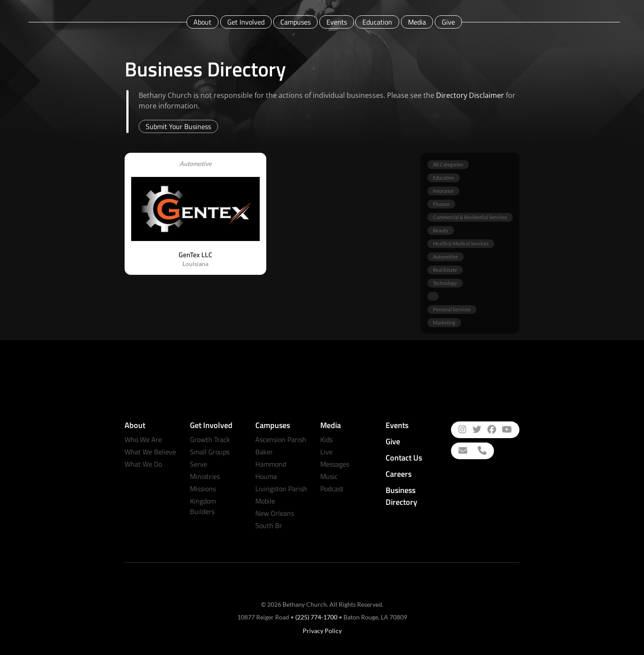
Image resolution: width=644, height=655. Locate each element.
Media (417, 22)
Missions (203, 489)
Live (326, 452)
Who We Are (143, 439)
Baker (264, 452)
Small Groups (210, 452)
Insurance (443, 191)
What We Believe (150, 452)
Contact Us (404, 458)
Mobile (265, 501)
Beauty (441, 230)
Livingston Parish (281, 489)
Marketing (444, 322)
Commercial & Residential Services (470, 217)
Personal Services (452, 309)
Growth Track (210, 439)
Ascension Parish (281, 439)
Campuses (295, 22)
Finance (441, 204)
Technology (445, 283)
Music (329, 476)
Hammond (271, 464)
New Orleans (275, 513)
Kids (326, 439)
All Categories (448, 164)
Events (337, 22)
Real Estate (445, 270)
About (202, 22)
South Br (269, 525)
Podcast (332, 489)
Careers (399, 474)
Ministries (205, 476)
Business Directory (401, 496)
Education (377, 22)
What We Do (143, 464)
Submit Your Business (178, 126)
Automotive (445, 257)
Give (448, 22)
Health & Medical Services (461, 243)
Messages (335, 464)
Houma (266, 476)
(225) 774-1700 (316, 617)
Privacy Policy (322, 631)
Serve (199, 464)
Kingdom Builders (203, 506)
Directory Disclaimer (470, 95)
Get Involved (246, 22)
